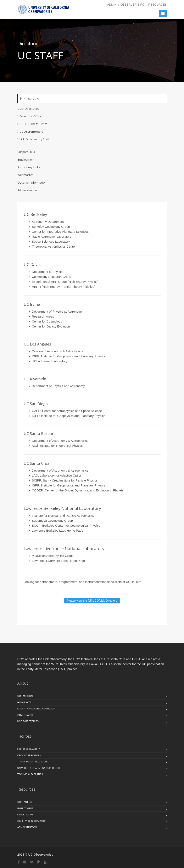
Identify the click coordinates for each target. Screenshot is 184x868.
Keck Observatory (29, 755)
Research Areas (43, 316)
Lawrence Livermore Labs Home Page (58, 561)
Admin (112, 5)
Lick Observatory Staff (34, 139)
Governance (26, 715)
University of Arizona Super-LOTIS (39, 768)
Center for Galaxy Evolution (51, 326)
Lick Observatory (29, 749)
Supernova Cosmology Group (52, 521)
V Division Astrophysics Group (53, 556)
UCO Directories (28, 721)
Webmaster (25, 175)
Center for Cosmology (47, 321)
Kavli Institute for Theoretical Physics (57, 446)
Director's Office (30, 116)
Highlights (24, 702)
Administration (27, 190)
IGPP (36, 416)
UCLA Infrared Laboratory (50, 361)
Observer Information (32, 182)
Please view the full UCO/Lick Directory (92, 601)
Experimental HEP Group (49, 282)
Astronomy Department (48, 222)
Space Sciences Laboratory (51, 241)
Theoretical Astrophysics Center (54, 246)
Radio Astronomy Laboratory (52, 237)
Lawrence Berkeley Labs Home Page (58, 530)
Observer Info (132, 5)
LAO (35, 475)
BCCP (36, 525)
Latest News (25, 815)
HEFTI (36, 287)
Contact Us (25, 802)
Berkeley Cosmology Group (51, 227)
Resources (158, 5)
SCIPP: (37, 480)
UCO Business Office (34, 124)
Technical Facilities (30, 774)
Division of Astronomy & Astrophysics (58, 351)
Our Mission (25, 696)
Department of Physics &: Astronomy (57, 311)
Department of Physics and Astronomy (58, 386)
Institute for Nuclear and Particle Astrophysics (63, 516)
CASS (36, 411)
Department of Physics (48, 272)
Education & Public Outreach (36, 709)
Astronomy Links (29, 167)
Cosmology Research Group (52, 277)
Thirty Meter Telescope (33, 762)
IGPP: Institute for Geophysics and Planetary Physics (69, 356)
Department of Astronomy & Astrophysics (60, 441)
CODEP (37, 490)
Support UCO (26, 152)
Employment (26, 160)
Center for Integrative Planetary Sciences (60, 232)
